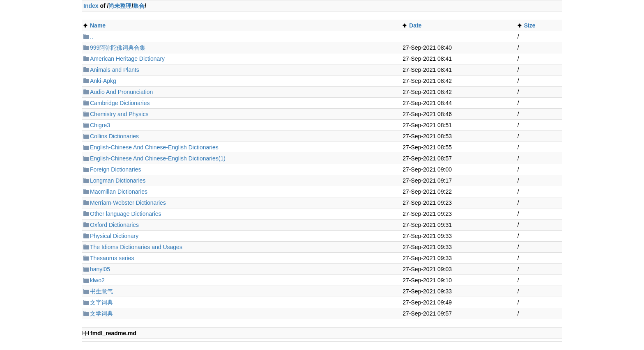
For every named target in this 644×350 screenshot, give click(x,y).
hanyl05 (100, 269)
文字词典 (101, 302)
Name (98, 25)
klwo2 (97, 280)
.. (92, 37)
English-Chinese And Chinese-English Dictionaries (154, 147)
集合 (139, 6)
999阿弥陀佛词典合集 (118, 48)
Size (530, 25)
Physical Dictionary (114, 236)
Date (415, 25)
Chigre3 (100, 125)
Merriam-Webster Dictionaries (128, 203)
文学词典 (101, 313)
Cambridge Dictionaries (120, 103)
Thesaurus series (112, 258)
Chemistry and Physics (119, 114)
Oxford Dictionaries (114, 225)
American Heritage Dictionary (127, 59)
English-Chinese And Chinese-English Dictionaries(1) (158, 158)
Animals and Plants (115, 70)
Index (91, 6)
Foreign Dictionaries (116, 169)
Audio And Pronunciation (121, 92)
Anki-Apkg (103, 81)
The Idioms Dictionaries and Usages (136, 247)
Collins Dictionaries (114, 136)
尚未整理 (120, 6)
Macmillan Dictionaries (119, 192)
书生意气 (101, 291)
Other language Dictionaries (126, 214)
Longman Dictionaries (118, 181)
